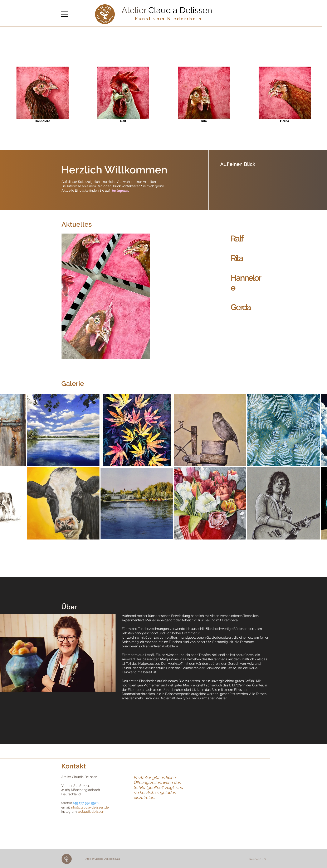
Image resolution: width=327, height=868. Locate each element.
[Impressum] (258, 859)
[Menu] (65, 14)
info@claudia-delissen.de (90, 807)
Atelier (135, 10)
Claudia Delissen (180, 10)
